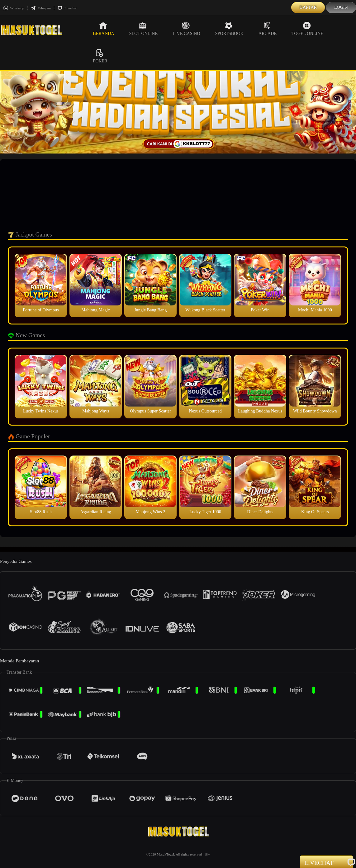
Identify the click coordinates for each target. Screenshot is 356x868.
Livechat (67, 8)
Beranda (103, 29)
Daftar (308, 7)
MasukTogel (165, 854)
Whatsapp (14, 8)
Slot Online (143, 29)
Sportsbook (229, 29)
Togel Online (307, 29)
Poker (100, 56)
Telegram (41, 8)
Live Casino (186, 29)
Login (341, 7)
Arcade (268, 29)
